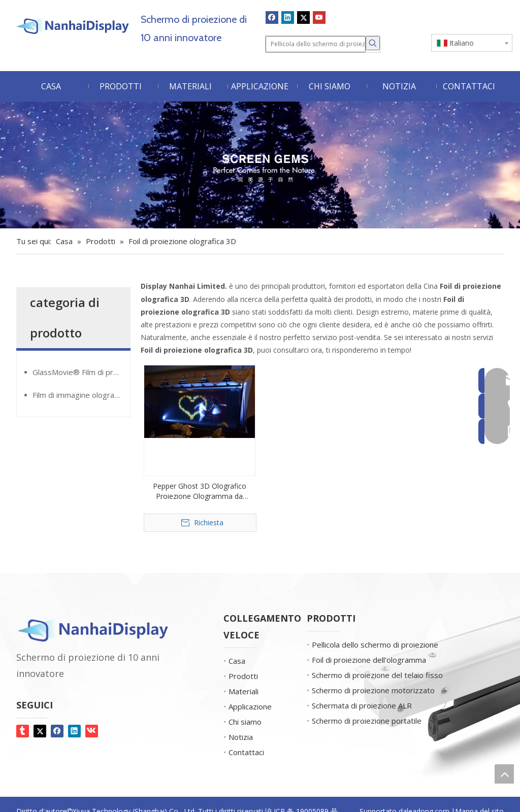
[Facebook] (272, 17)
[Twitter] (303, 17)
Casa (237, 661)
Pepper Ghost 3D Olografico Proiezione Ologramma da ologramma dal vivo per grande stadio (199, 491)
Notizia (241, 737)
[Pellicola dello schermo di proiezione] (316, 44)
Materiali (243, 691)
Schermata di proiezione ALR (362, 705)
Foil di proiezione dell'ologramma (369, 660)
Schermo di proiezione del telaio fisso (377, 675)
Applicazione (250, 706)
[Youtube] (319, 17)
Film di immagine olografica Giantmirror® (81, 395)
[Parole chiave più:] (373, 43)
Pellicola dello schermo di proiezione (375, 645)
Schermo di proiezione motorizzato (373, 690)
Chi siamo (245, 722)
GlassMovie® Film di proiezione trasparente (81, 372)
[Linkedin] (288, 17)
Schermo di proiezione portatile (367, 721)
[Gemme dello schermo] (260, 165)
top (504, 774)
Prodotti (243, 676)
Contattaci (246, 752)
